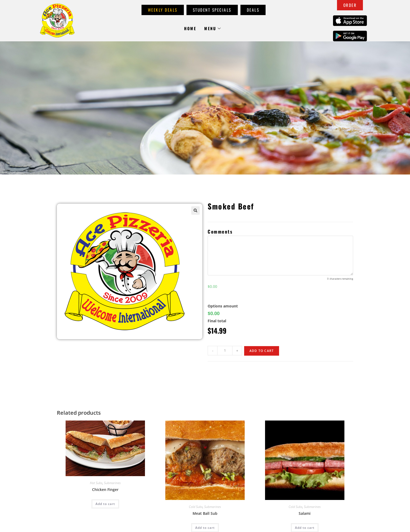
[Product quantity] (225, 351)
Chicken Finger (105, 489)
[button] (195, 211)
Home (190, 28)
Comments (220, 231)
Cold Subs (196, 507)
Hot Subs (96, 483)
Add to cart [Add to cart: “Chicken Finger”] (105, 504)
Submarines (112, 483)
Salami (305, 513)
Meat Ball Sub (205, 513)
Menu (213, 28)
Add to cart (262, 351)
